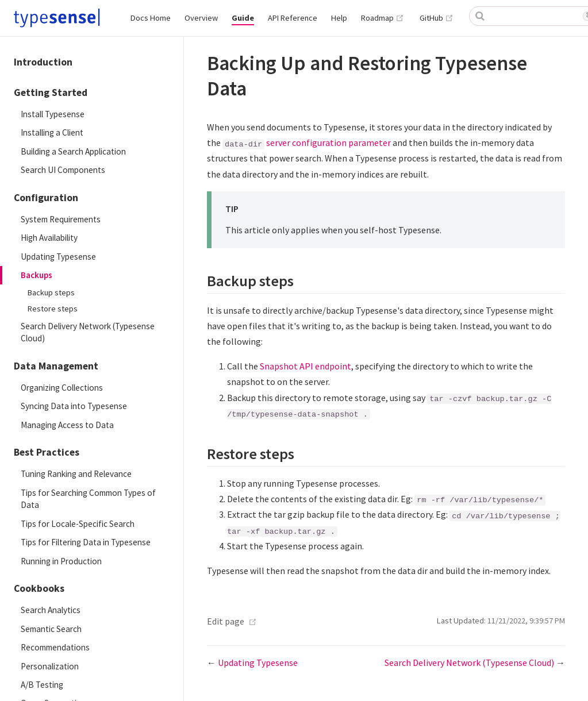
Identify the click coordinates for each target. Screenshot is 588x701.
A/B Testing (42, 685)
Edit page (226, 621)
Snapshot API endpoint (305, 366)
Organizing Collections (62, 388)
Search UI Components (63, 170)
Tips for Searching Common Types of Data (88, 499)
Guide (243, 18)
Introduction (43, 62)
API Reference (293, 18)
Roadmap (383, 18)
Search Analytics (51, 610)
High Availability (49, 238)
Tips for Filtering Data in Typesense (86, 542)
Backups (36, 275)
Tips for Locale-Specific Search (78, 524)
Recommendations (55, 647)
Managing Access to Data (67, 425)
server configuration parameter (328, 142)
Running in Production (61, 561)
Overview (201, 18)
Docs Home (151, 18)
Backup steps (51, 292)
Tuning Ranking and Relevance (76, 474)
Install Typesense (53, 114)
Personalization (50, 666)
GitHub (437, 18)
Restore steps (53, 309)
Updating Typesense (58, 257)
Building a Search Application (73, 151)
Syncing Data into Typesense (74, 406)
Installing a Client (52, 132)
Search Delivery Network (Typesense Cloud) (88, 332)
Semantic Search (51, 629)
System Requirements (61, 219)
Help (339, 18)
